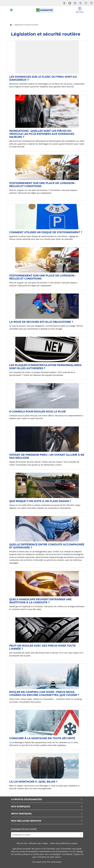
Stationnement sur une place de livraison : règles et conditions (43, 185)
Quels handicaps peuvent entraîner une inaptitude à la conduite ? (40, 601)
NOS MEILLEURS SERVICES (47, 821)
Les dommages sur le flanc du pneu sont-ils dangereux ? (43, 78)
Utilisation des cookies (38, 843)
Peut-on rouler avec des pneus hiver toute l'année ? (43, 647)
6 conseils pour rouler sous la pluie (38, 412)
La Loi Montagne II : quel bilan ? (33, 782)
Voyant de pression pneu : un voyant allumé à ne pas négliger (47, 456)
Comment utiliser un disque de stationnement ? (46, 232)
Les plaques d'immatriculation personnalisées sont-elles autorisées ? (45, 367)
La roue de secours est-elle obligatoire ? (41, 322)
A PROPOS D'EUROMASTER (47, 800)
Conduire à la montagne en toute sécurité (42, 738)
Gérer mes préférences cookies (64, 843)
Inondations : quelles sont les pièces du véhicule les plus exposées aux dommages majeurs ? (42, 134)
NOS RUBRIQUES (47, 807)
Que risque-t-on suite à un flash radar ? (40, 501)
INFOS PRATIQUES (47, 814)
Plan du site (22, 843)
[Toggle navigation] (12, 10)
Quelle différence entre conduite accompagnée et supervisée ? (47, 546)
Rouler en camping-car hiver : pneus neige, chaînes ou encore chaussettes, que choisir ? (44, 693)
